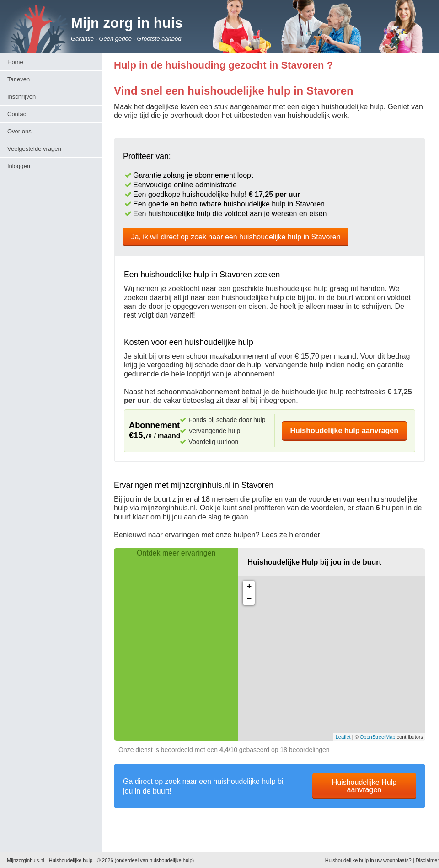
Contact (18, 114)
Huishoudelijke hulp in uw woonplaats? (368, 860)
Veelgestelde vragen (34, 149)
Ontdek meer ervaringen (176, 553)
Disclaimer (427, 860)
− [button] (249, 599)
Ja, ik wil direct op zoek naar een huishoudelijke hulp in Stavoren (236, 237)
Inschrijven (21, 97)
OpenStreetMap (378, 737)
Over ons (19, 131)
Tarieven (19, 79)
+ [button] (249, 587)
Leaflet (343, 737)
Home (15, 62)
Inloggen (19, 166)
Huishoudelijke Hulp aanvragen (364, 786)
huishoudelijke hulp (171, 860)
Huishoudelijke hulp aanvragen (345, 431)
